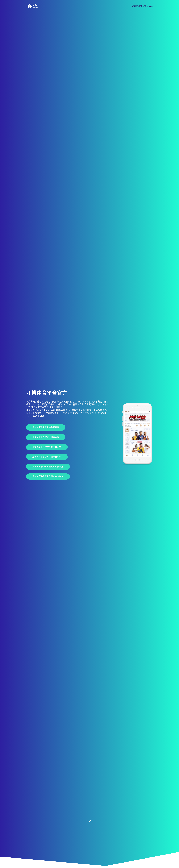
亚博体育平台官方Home (143, 6)
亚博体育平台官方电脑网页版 (46, 427)
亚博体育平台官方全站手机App (47, 447)
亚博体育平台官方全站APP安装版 (48, 467)
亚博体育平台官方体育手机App (47, 457)
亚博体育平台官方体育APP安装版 (48, 476)
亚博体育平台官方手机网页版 (46, 437)
